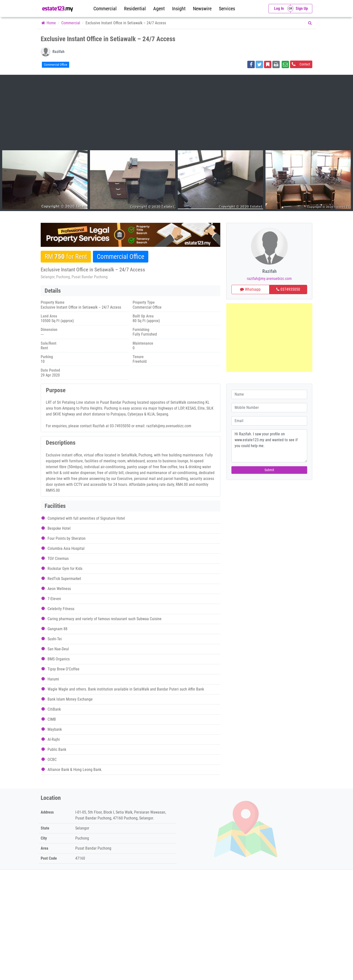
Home (48, 23)
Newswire (202, 9)
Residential (135, 9)
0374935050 (288, 289)
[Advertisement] (176, 113)
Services (227, 9)
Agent (159, 9)
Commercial (105, 9)
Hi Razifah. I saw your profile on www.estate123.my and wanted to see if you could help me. (269, 446)
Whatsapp (250, 289)
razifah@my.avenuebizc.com (269, 279)
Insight (179, 9)
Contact (300, 64)
